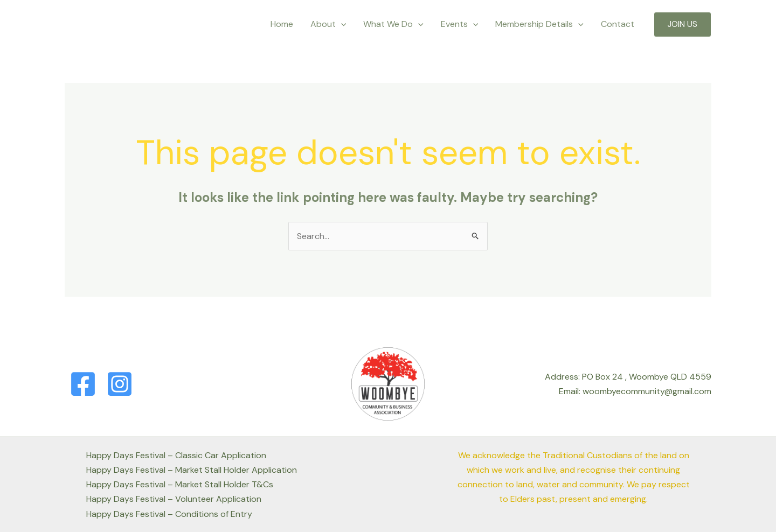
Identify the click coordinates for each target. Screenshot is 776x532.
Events (460, 24)
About (328, 24)
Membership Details (539, 24)
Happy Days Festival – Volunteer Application (174, 499)
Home (282, 24)
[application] (341, 24)
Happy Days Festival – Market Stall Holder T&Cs (180, 484)
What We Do (393, 24)
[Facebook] (83, 384)
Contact (618, 24)
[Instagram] (120, 384)
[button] (683, 24)
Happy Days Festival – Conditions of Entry (169, 514)
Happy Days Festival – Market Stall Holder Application (192, 470)
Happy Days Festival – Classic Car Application (176, 455)
